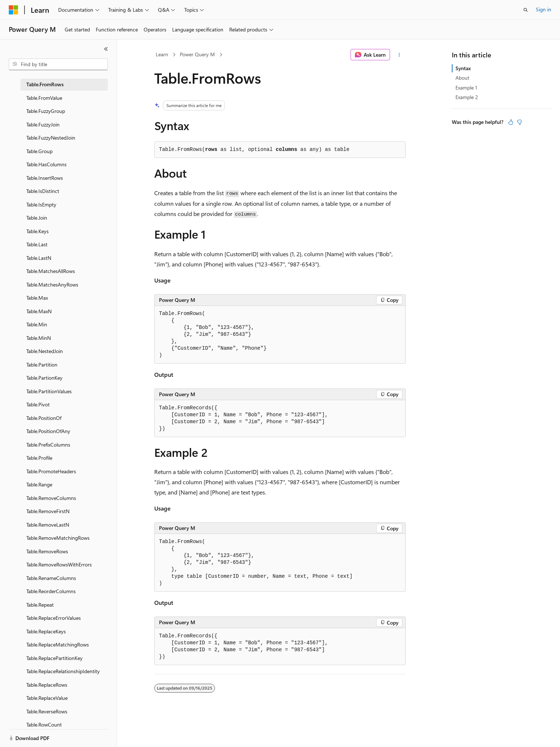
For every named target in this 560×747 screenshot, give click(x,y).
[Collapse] (106, 49)
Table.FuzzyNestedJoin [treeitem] (51, 138)
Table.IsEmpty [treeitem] (41, 204)
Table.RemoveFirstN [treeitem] (48, 511)
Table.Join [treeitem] (37, 218)
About (462, 78)
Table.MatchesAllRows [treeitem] (51, 271)
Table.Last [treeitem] (37, 244)
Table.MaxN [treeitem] (39, 311)
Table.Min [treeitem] (37, 324)
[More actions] (399, 55)
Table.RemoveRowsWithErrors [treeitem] (59, 564)
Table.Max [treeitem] (37, 298)
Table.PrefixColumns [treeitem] (48, 445)
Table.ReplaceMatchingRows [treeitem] (58, 644)
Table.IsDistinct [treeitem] (43, 191)
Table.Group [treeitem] (39, 151)
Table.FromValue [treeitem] (44, 98)
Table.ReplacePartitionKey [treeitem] (54, 658)
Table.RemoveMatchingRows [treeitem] (58, 538)
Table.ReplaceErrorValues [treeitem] (54, 618)
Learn (162, 54)
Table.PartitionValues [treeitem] (49, 391)
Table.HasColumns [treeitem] (46, 164)
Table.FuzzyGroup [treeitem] (46, 111)
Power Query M (197, 54)
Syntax (463, 68)
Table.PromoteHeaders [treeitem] (51, 471)
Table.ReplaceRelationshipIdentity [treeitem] (63, 671)
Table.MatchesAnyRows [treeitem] (52, 285)
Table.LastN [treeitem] (39, 258)
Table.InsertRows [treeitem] (45, 178)
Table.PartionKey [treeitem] (44, 378)
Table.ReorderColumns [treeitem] (51, 591)
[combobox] (58, 64)
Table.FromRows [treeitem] (45, 84)
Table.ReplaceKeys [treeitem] (46, 631)
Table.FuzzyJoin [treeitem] (43, 124)
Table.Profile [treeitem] (39, 458)
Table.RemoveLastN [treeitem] (48, 525)
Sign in (544, 9)
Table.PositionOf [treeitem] (44, 418)
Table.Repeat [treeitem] (40, 605)
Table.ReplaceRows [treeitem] (47, 685)
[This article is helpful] (511, 122)
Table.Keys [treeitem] (37, 231)
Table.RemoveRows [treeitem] (47, 551)
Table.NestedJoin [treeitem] (45, 351)
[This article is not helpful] (519, 122)
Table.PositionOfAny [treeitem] (48, 431)
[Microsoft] (14, 10)
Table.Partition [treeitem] (42, 365)
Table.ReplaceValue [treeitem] (47, 698)
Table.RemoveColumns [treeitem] (51, 498)
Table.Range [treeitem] (39, 484)
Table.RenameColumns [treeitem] (51, 578)
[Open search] (526, 10)
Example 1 (466, 88)
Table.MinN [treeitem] (39, 338)
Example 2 (467, 97)
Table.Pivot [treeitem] (38, 404)
